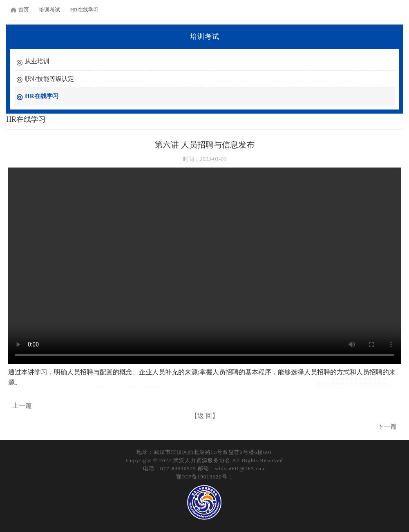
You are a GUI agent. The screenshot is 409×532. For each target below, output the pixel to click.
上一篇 (22, 406)
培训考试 (49, 10)
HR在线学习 (85, 10)
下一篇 (387, 426)
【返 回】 (205, 416)
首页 (20, 10)
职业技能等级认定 (49, 79)
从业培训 (37, 61)
